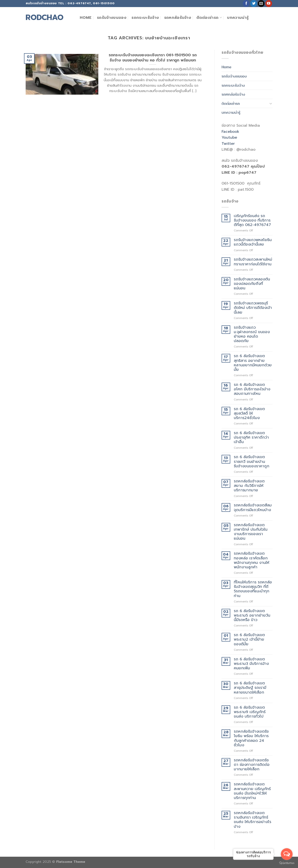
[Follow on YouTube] (269, 4)
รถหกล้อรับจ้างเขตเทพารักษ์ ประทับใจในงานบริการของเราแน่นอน (251, 532)
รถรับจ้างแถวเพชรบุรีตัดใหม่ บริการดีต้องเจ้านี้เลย (253, 308)
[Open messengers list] (287, 854)
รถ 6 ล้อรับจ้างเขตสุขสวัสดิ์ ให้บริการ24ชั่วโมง (249, 414)
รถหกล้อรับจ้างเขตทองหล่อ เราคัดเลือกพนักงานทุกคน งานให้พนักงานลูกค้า (252, 560)
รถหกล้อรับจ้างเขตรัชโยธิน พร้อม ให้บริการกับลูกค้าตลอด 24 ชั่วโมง (251, 738)
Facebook (230, 132)
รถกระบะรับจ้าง (145, 18)
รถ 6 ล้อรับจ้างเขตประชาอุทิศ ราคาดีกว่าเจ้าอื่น (251, 438)
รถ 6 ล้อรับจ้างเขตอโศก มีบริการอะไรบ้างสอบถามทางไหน (252, 389)
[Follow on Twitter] (254, 4)
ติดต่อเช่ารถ (209, 18)
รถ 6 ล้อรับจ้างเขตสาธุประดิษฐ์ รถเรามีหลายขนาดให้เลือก (250, 688)
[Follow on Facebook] (246, 4)
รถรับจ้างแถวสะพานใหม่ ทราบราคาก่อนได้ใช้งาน (253, 262)
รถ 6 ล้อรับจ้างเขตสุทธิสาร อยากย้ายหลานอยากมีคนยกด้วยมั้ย (253, 363)
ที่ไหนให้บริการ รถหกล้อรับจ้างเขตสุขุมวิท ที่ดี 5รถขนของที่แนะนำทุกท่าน (253, 589)
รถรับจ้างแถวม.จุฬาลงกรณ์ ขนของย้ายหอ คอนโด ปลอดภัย (252, 334)
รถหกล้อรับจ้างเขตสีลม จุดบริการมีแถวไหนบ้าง (253, 508)
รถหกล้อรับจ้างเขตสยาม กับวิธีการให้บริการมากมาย (249, 486)
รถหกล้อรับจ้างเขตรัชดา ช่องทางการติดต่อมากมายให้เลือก (252, 765)
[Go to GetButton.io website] (287, 863)
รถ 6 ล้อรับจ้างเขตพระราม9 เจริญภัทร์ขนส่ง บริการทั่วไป (250, 712)
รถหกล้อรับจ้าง (178, 18)
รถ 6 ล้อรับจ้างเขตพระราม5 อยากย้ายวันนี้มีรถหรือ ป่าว (252, 616)
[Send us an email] (261, 4)
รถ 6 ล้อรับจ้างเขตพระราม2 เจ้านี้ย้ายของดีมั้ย (249, 640)
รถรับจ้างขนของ (112, 18)
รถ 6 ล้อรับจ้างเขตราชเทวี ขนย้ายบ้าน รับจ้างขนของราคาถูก (252, 462)
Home (86, 18)
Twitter (228, 144)
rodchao (45, 18)
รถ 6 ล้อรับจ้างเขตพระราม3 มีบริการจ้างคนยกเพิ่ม (251, 664)
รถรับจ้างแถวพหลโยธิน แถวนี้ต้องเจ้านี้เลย (253, 242)
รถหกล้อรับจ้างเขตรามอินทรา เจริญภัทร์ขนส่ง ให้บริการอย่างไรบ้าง (252, 820)
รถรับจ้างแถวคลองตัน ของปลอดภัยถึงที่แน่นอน (252, 284)
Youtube (229, 137)
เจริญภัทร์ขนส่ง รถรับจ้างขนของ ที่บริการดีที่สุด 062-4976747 (252, 221)
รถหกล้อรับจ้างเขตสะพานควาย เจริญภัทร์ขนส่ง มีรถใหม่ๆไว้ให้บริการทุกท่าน (252, 791)
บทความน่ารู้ (238, 18)
